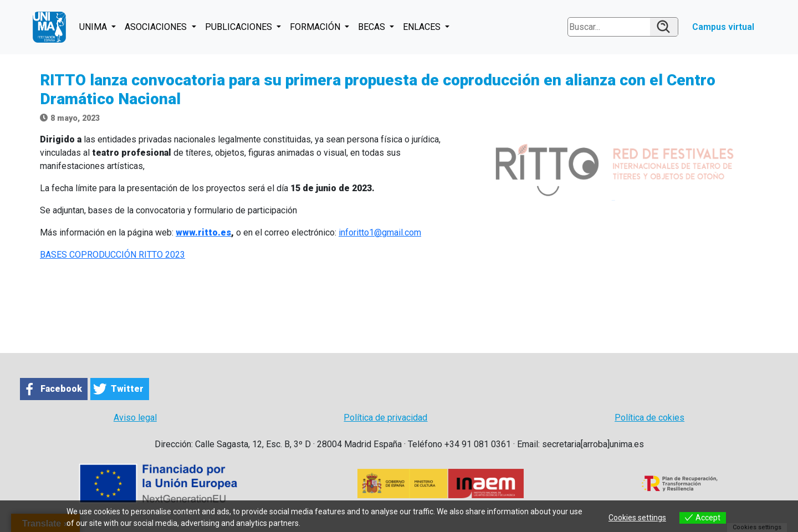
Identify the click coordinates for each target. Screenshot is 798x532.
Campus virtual (723, 27)
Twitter (127, 389)
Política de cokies (649, 418)
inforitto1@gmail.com (380, 232)
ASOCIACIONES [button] (157, 27)
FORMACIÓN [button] (316, 27)
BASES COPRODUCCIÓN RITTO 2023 (112, 255)
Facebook (61, 389)
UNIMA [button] (94, 27)
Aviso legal (135, 418)
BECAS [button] (373, 27)
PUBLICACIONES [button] (240, 27)
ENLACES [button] (423, 27)
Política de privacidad (385, 418)
